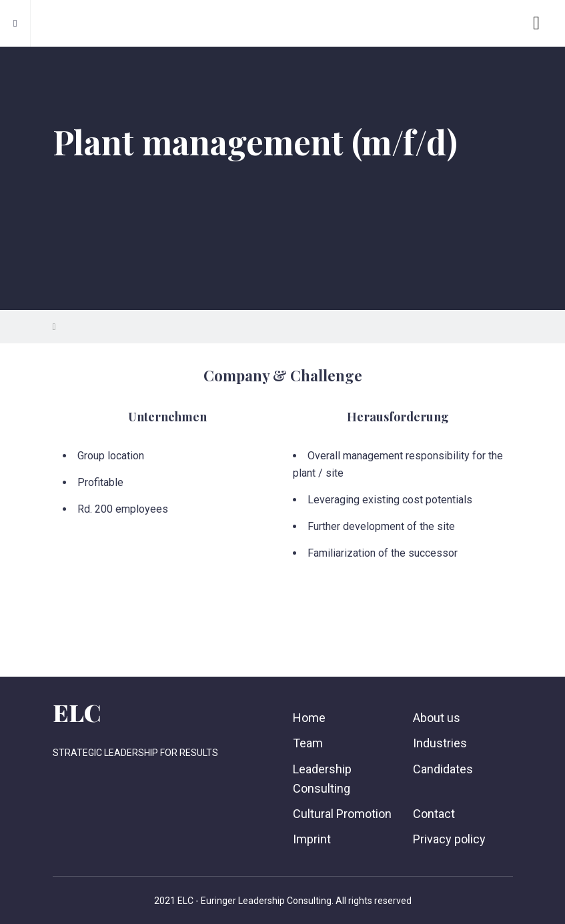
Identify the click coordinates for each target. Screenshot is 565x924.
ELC (77, 712)
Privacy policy (449, 839)
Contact (434, 814)
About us (437, 718)
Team (308, 743)
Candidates (443, 769)
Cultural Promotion (342, 814)
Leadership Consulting (322, 779)
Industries (440, 743)
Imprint (312, 839)
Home (309, 718)
